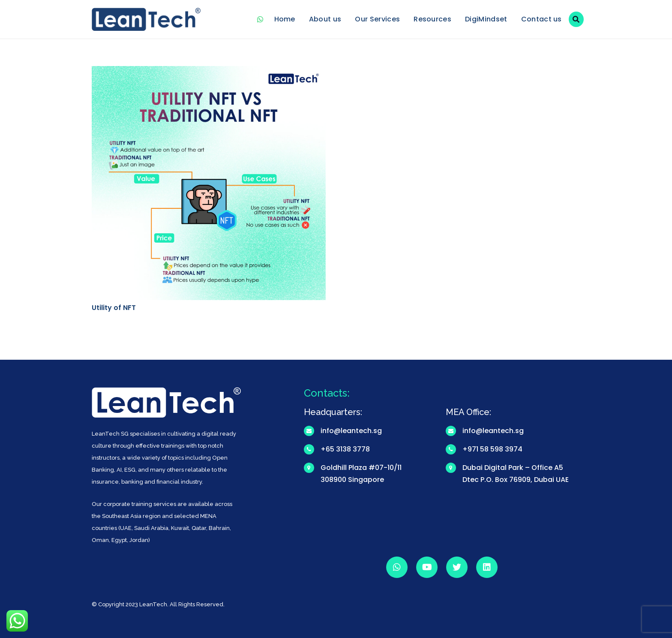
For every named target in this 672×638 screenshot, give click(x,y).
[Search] (576, 19)
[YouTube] (427, 567)
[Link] (146, 19)
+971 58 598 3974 (492, 449)
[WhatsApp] (261, 19)
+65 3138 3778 (345, 449)
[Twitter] (457, 567)
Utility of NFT (114, 308)
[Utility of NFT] (209, 72)
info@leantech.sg (351, 431)
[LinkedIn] (487, 567)
